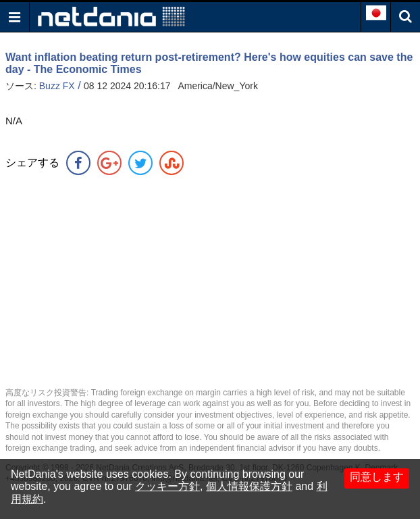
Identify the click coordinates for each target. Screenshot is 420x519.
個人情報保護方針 (249, 486)
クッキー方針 (167, 486)
